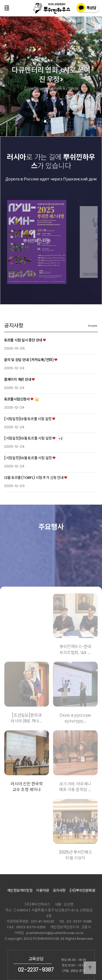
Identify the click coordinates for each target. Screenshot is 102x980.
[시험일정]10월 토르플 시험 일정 (28, 460)
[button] (45, 121)
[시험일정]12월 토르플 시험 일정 (28, 440)
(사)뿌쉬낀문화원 (82, 890)
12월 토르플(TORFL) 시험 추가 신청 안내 (34, 499)
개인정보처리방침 (20, 890)
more (92, 347)
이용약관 (43, 890)
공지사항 (14, 347)
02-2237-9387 (36, 970)
